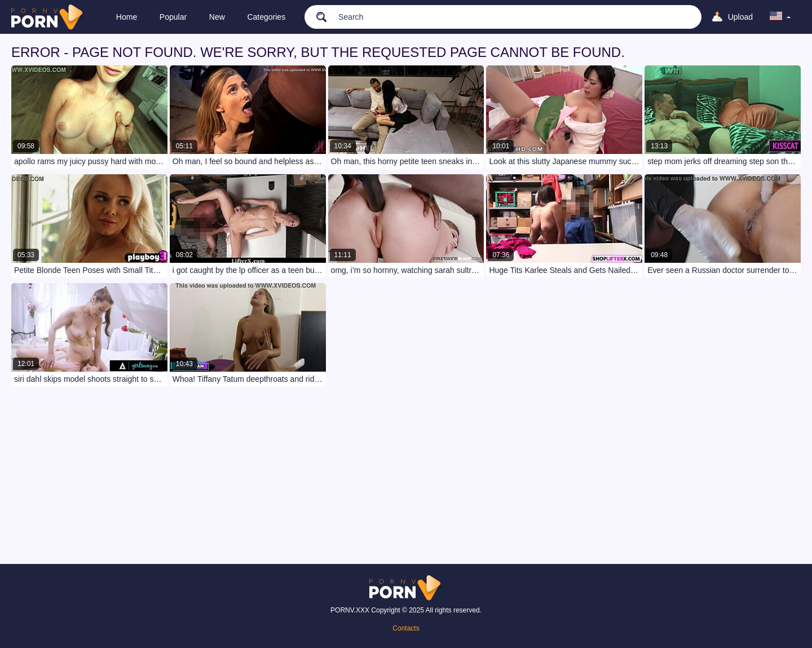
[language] (780, 17)
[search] (316, 16)
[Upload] (732, 17)
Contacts (406, 628)
